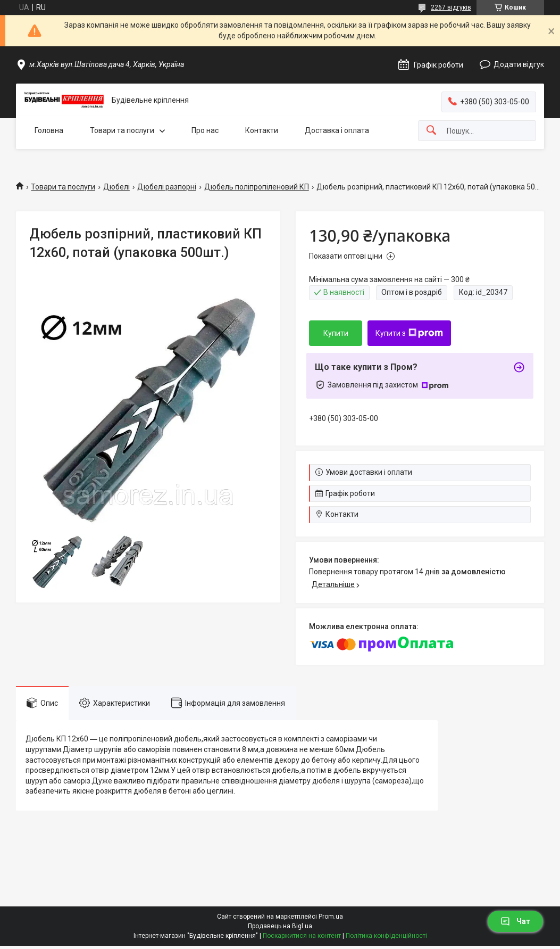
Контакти (262, 130)
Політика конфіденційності (386, 936)
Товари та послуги (122, 130)
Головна (49, 130)
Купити (336, 333)
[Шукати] (431, 131)
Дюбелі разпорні (167, 187)
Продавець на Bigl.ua (280, 926)
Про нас (205, 130)
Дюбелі (116, 187)
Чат (515, 921)
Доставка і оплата (337, 130)
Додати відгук (519, 64)
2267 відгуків (451, 7)
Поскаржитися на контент (302, 936)
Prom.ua (331, 917)
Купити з (409, 333)
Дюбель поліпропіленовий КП (257, 187)
